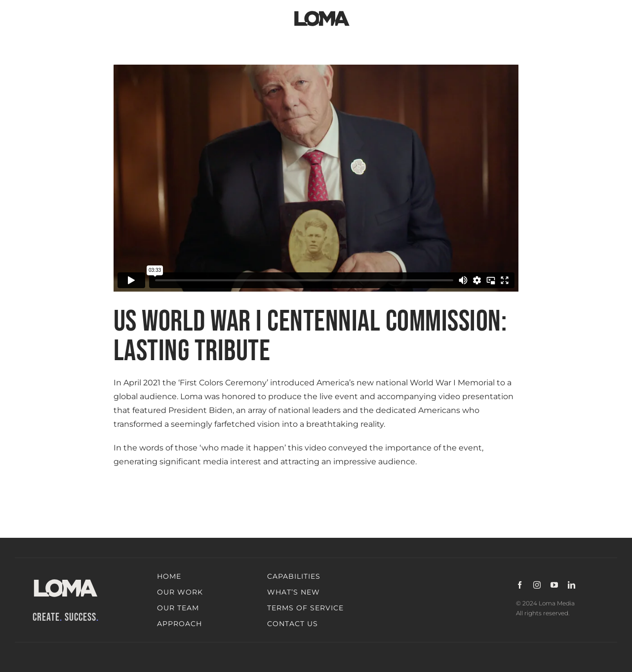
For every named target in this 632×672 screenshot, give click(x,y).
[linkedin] (572, 585)
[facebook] (520, 585)
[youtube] (554, 585)
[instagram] (537, 585)
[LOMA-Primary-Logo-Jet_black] (322, 11)
